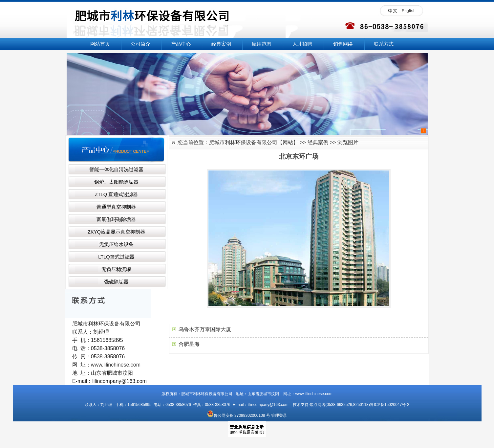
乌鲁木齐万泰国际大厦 (205, 329)
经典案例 (318, 142)
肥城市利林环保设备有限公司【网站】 (254, 142)
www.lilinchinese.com (116, 365)
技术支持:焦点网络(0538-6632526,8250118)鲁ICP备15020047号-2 (349, 405)
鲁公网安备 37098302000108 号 (239, 415)
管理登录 (279, 415)
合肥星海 (189, 344)
